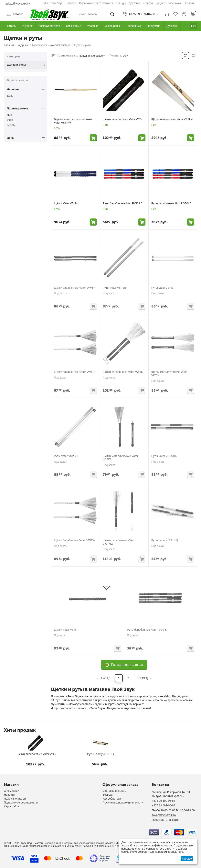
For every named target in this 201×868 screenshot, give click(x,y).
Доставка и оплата (114, 791)
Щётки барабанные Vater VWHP (74, 288)
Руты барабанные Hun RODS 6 (122, 203)
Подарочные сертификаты (96, 3)
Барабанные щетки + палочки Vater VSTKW (73, 121)
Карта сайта (12, 806)
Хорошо (187, 859)
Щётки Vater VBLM (66, 203)
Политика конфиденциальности (123, 802)
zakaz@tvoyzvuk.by (18, 4)
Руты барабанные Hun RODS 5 (147, 630)
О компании (11, 791)
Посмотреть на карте (165, 820)
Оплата (148, 3)
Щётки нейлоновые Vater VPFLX (172, 119)
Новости (71, 3)
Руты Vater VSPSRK (164, 456)
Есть (10, 96)
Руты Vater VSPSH (66, 456)
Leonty (11, 125)
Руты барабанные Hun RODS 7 (171, 203)
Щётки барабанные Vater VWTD (74, 372)
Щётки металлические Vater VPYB (169, 373)
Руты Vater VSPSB (114, 288)
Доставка (134, 3)
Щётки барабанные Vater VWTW (75, 540)
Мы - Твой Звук (53, 3)
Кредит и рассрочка (168, 3)
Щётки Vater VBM (65, 630)
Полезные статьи (15, 799)
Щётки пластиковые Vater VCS (122, 119)
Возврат (189, 3)
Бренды (121, 3)
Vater (167, 696)
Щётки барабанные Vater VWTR (123, 372)
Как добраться (112, 799)
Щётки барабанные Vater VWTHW (118, 542)
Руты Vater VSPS (162, 288)
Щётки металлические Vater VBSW (120, 458)
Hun (175, 696)
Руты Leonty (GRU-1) (165, 540)
